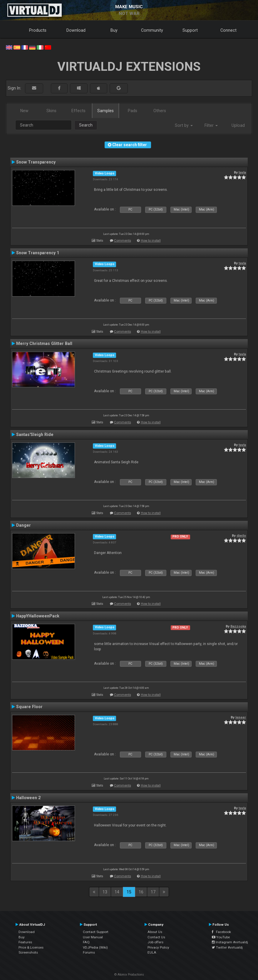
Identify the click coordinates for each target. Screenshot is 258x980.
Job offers (155, 942)
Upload (238, 125)
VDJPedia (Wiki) (95, 947)
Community (152, 30)
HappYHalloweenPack (38, 616)
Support (190, 30)
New (24, 111)
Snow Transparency (36, 162)
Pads (133, 111)
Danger (24, 525)
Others (160, 111)
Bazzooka (238, 626)
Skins (51, 111)
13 (105, 892)
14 (117, 892)
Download (76, 30)
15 (129, 892)
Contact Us (156, 937)
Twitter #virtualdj (227, 947)
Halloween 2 (28, 798)
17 (153, 892)
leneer (241, 717)
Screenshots (28, 952)
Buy (114, 30)
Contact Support (96, 932)
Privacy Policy (158, 947)
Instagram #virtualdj (230, 942)
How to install (151, 241)
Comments (123, 241)
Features (25, 942)
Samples (105, 111)
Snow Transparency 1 (38, 253)
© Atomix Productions (129, 975)
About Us (155, 932)
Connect (228, 30)
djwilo (241, 536)
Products (38, 30)
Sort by (184, 125)
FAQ (86, 942)
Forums (89, 952)
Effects (78, 111)
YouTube (221, 937)
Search (86, 125)
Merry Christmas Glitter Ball (44, 343)
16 (141, 892)
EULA (152, 952)
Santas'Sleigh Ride (35, 435)
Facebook (221, 932)
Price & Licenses (31, 947)
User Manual (93, 937)
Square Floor (29, 707)
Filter (211, 125)
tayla (242, 172)
